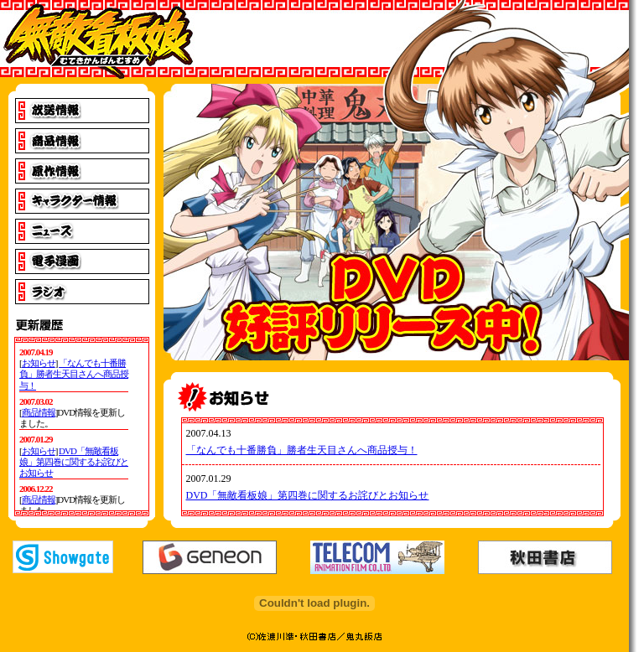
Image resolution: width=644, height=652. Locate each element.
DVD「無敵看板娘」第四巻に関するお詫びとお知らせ (308, 495)
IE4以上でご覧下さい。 (82, 427)
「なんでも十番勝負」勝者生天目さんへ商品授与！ (302, 450)
